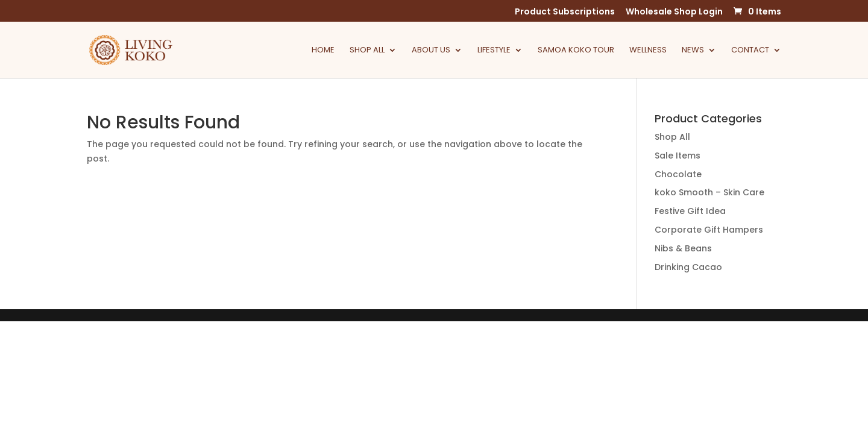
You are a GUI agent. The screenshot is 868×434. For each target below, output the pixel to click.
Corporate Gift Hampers (709, 230)
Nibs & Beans (683, 248)
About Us (431, 51)
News (693, 51)
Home (323, 51)
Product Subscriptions (565, 12)
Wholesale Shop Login (674, 12)
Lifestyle (494, 51)
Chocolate (678, 174)
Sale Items (678, 156)
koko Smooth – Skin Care (709, 192)
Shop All (367, 51)
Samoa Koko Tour (576, 51)
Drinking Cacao (688, 267)
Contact (750, 51)
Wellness (648, 51)
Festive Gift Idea (690, 211)
